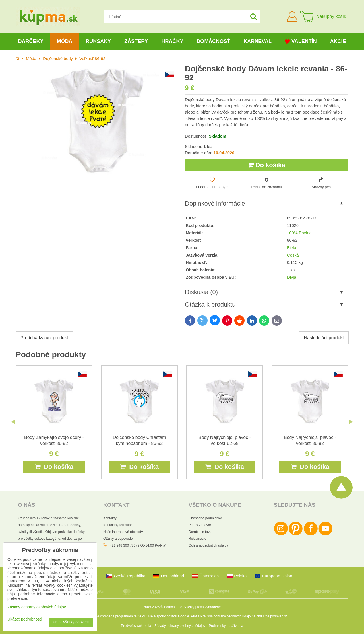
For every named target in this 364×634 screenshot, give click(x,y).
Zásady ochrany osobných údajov (180, 626)
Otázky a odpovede (118, 539)
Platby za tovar (200, 525)
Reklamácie (197, 539)
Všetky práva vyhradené (202, 607)
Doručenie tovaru (201, 532)
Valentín (301, 41)
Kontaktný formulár (118, 525)
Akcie (338, 41)
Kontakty (110, 518)
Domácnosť (213, 41)
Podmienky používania (226, 626)
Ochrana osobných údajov (208, 545)
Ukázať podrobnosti (24, 619)
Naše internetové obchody (123, 532)
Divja (292, 277)
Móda (64, 41)
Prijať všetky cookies (71, 622)
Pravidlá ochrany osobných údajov (227, 616)
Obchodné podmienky (205, 518)
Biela (292, 248)
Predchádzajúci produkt (44, 338)
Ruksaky (98, 41)
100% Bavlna (299, 233)
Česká (293, 255)
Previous (13, 422)
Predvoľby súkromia (136, 626)
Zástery (136, 41)
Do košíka (266, 165)
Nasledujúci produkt (324, 338)
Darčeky (31, 41)
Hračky (172, 41)
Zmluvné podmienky (271, 616)
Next (351, 422)
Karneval (258, 41)
